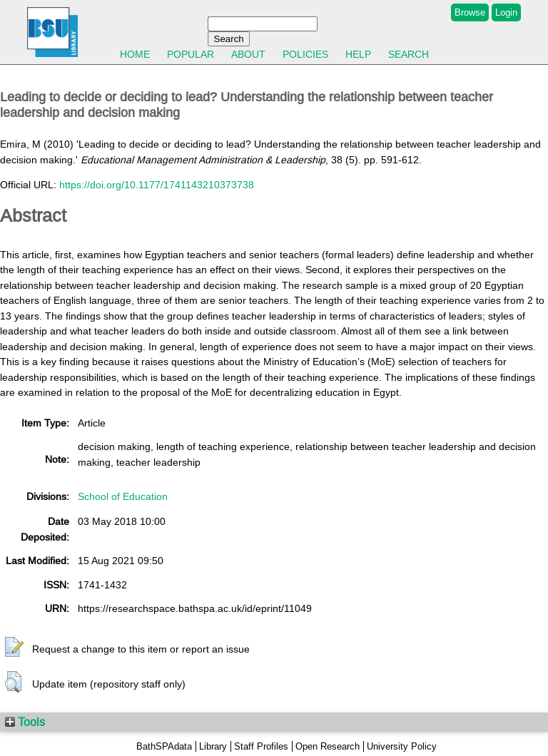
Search (409, 54)
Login (506, 12)
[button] (14, 648)
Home (135, 54)
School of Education (123, 496)
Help (358, 54)
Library (213, 746)
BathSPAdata (164, 746)
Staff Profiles (261, 746)
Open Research (328, 746)
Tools (25, 722)
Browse (470, 12)
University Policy (402, 746)
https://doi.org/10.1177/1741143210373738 (157, 185)
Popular (191, 54)
